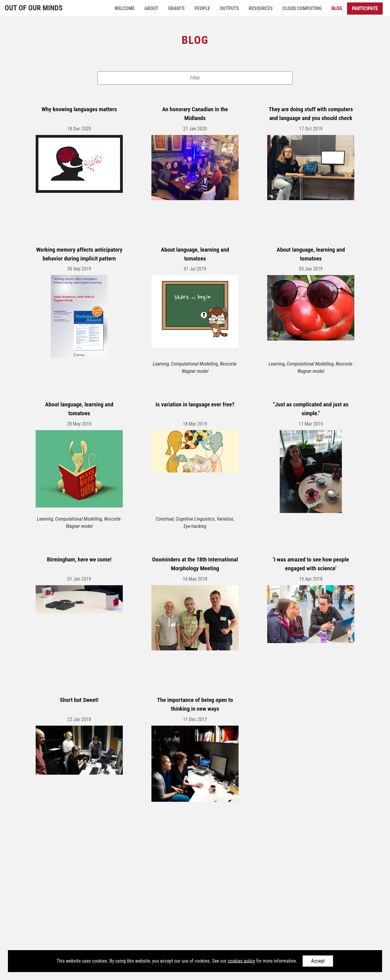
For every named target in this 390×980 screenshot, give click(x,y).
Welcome (125, 8)
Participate (365, 8)
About (151, 8)
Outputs (229, 8)
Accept (318, 961)
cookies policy (241, 961)
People (202, 8)
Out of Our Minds (34, 8)
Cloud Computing (302, 8)
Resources (261, 8)
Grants (177, 8)
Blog (337, 8)
